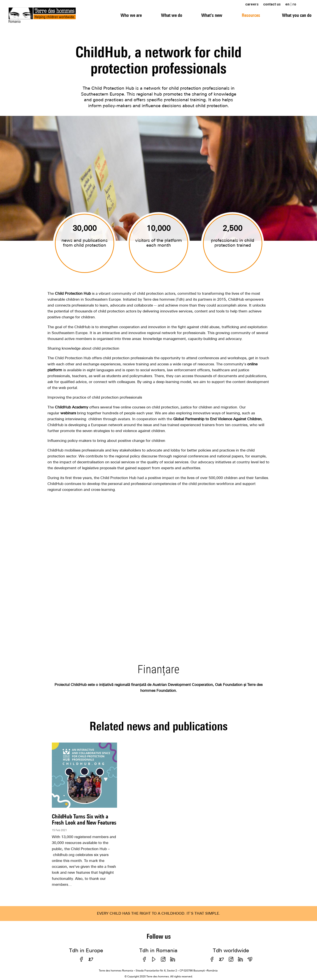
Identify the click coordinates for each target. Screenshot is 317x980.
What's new (212, 15)
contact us (272, 4)
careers (252, 4)
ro (294, 4)
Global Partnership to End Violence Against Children (217, 419)
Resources (251, 15)
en (287, 4)
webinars (68, 413)
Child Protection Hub (73, 293)
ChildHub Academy (72, 407)
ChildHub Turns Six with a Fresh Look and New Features (84, 819)
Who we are (131, 15)
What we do (172, 15)
